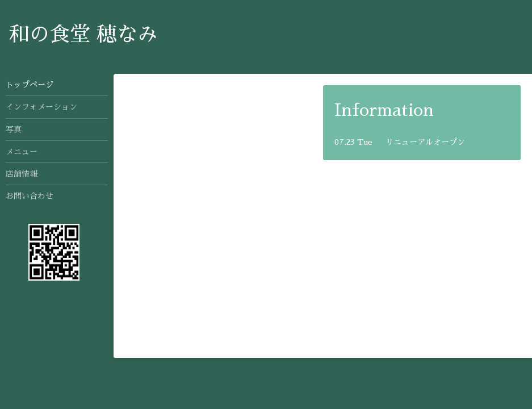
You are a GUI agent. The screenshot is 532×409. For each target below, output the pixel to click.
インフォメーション (41, 107)
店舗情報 (22, 174)
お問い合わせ (30, 196)
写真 (14, 130)
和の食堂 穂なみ (83, 35)
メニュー (22, 152)
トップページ (30, 85)
